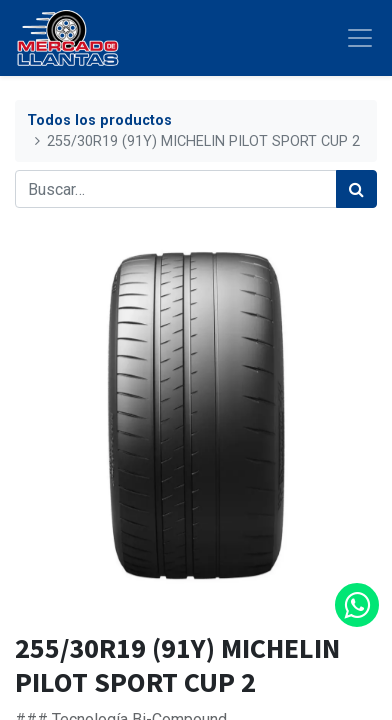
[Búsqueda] (356, 189)
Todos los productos (99, 120)
